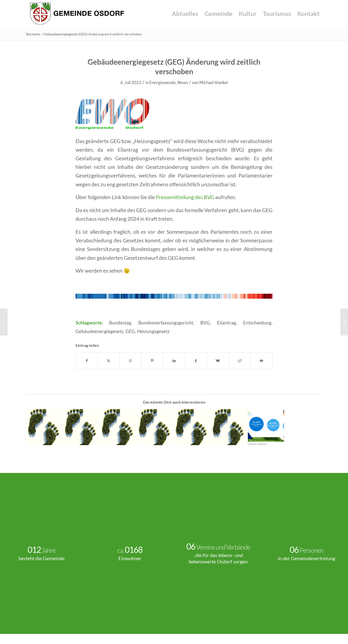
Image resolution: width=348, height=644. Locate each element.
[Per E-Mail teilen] (261, 361)
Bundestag (120, 323)
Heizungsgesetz (153, 331)
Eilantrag (227, 323)
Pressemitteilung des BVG (185, 197)
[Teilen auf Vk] (218, 361)
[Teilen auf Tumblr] (196, 361)
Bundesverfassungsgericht (166, 323)
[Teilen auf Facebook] (87, 361)
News (183, 82)
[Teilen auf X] (109, 361)
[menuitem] (185, 14)
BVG (205, 323)
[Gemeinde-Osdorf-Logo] (77, 14)
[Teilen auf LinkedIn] (174, 361)
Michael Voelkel (214, 82)
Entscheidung (257, 323)
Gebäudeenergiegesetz (100, 331)
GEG (130, 331)
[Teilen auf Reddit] (240, 361)
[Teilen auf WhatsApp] (130, 361)
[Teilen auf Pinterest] (152, 361)
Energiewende (163, 82)
